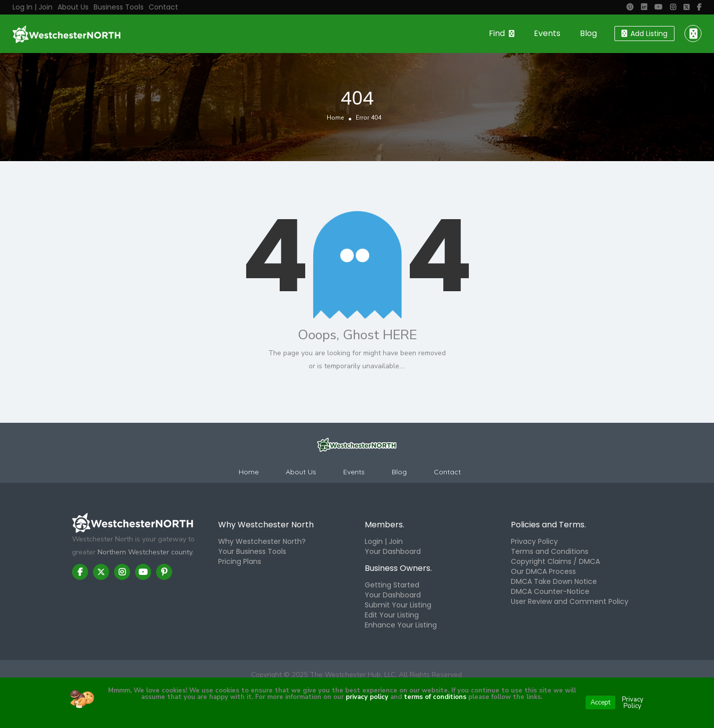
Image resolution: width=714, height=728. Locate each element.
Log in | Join (33, 7)
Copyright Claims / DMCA (555, 561)
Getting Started (392, 585)
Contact (163, 7)
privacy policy (367, 697)
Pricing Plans (240, 561)
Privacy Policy (534, 541)
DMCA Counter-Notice (550, 591)
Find (497, 33)
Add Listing (644, 34)
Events (547, 33)
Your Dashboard (393, 551)
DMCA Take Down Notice (554, 581)
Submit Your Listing (398, 605)
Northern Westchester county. (146, 552)
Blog (588, 33)
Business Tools (119, 7)
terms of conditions (434, 697)
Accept (600, 702)
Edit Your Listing (392, 615)
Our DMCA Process (543, 571)
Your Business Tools (252, 551)
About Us (73, 7)
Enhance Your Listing (401, 625)
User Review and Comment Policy (570, 601)
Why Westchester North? (262, 541)
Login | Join (384, 541)
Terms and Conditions (550, 551)
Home (335, 118)
